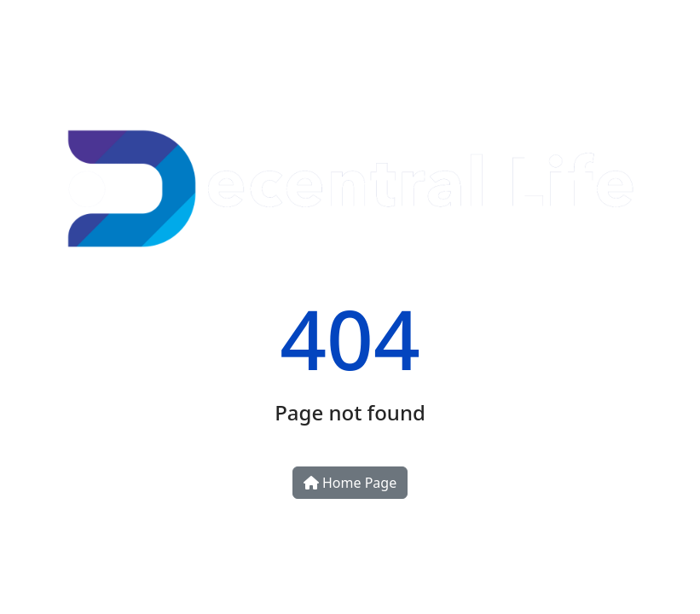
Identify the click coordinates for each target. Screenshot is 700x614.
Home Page (350, 483)
